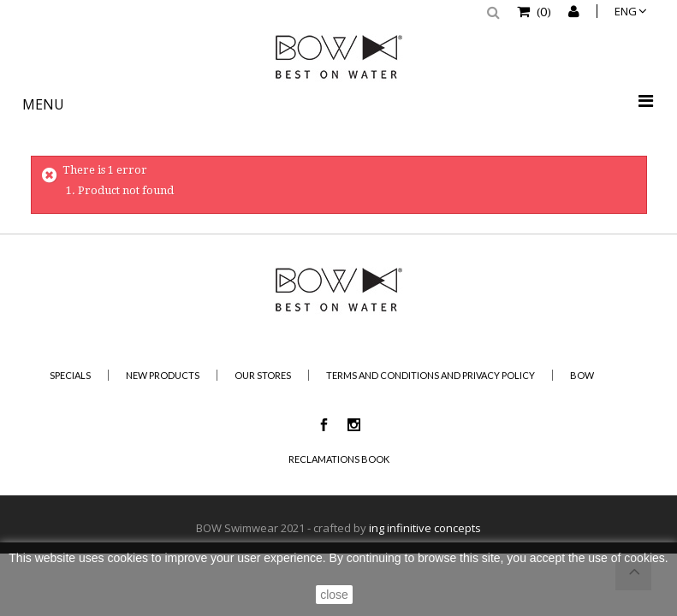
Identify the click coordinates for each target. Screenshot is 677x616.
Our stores (263, 375)
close (334, 595)
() (543, 11)
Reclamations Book (339, 459)
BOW (582, 375)
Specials (70, 375)
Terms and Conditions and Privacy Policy (431, 375)
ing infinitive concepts (425, 528)
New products (163, 375)
